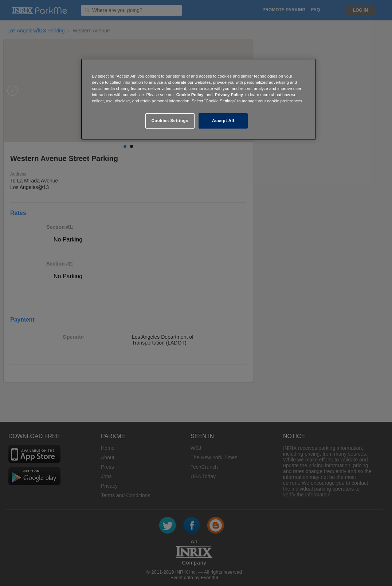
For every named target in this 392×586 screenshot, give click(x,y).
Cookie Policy (190, 95)
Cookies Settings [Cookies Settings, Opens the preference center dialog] (170, 121)
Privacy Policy (229, 95)
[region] (199, 99)
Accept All (223, 121)
